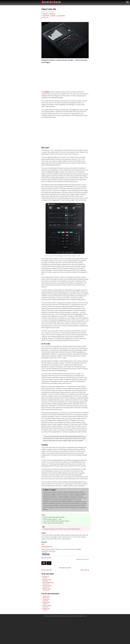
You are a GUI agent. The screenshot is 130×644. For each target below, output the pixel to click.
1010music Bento (47, 586)
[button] (65, 40)
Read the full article (65, 568)
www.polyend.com (47, 547)
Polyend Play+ (46, 608)
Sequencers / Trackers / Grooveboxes (54, 16)
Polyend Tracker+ (47, 605)
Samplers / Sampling (49, 14)
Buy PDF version (46, 558)
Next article (84, 570)
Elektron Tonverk (47, 579)
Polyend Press (46, 596)
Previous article (47, 570)
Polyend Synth (46, 602)
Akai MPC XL (46, 576)
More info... (52, 551)
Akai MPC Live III (47, 589)
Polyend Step (46, 599)
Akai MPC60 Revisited (48, 582)
